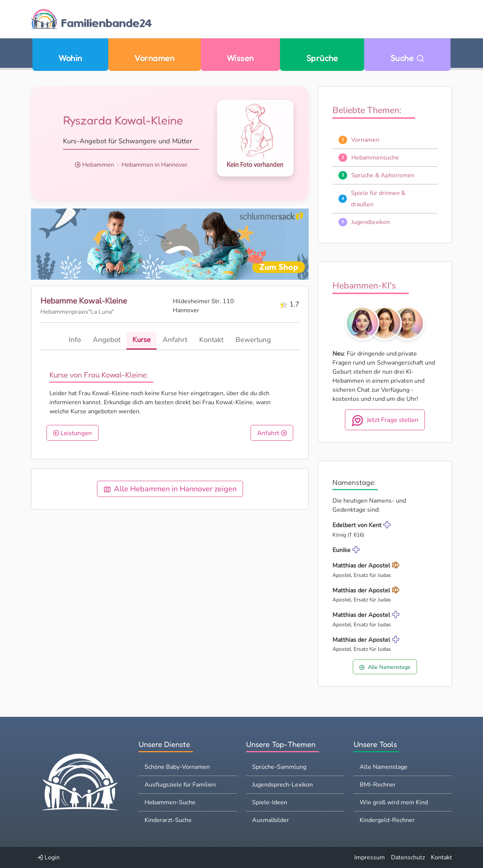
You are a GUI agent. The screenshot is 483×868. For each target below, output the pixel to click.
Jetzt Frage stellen (385, 420)
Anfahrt (272, 433)
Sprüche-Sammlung (279, 767)
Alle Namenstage (385, 667)
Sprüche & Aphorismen (383, 175)
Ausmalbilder (271, 820)
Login (48, 857)
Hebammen (98, 165)
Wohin (70, 58)
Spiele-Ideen (270, 802)
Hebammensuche (375, 158)
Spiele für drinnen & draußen (378, 199)
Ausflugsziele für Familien (180, 785)
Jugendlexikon (371, 222)
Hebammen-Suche (170, 802)
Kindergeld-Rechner (387, 820)
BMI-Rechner (378, 785)
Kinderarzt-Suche (168, 820)
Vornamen (154, 58)
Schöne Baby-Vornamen (177, 767)
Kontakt (441, 857)
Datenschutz (408, 857)
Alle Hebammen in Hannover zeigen (170, 489)
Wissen (240, 58)
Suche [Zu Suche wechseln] (408, 58)
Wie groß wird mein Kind (394, 802)
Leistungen (73, 433)
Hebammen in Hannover (155, 165)
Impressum (370, 857)
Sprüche (322, 58)
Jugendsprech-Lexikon (282, 785)
